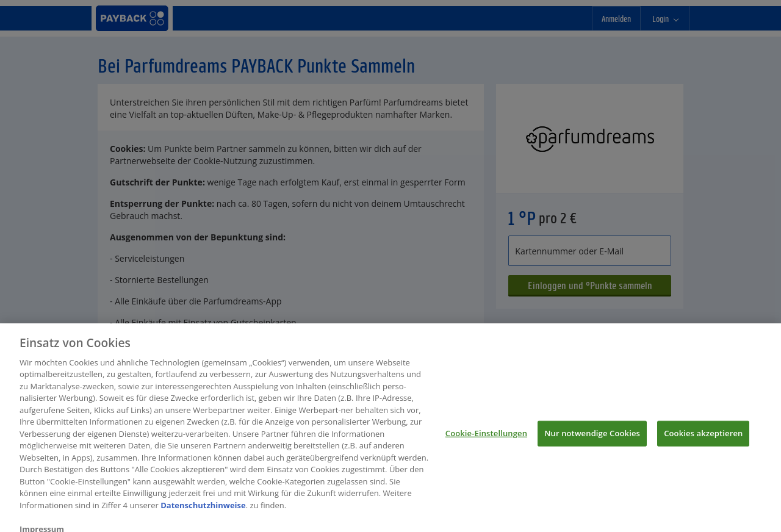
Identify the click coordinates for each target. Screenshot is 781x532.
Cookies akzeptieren (703, 437)
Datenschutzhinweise (203, 509)
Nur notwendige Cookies (592, 437)
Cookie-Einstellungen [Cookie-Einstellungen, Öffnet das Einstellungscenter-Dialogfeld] (486, 437)
